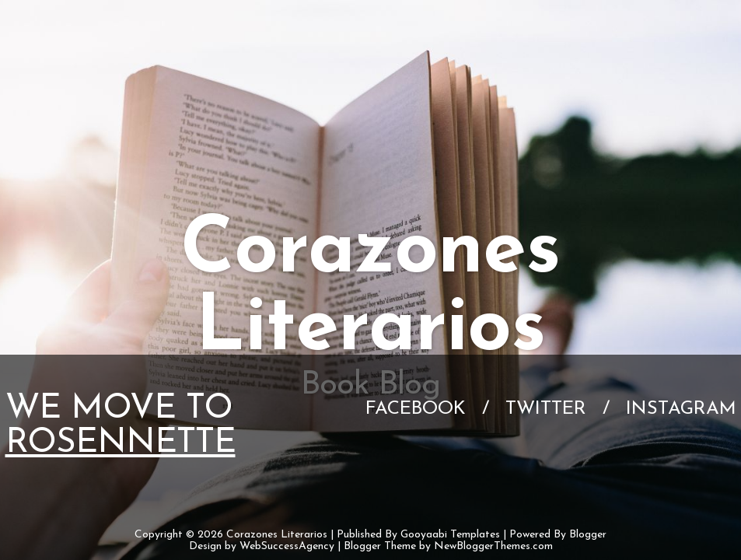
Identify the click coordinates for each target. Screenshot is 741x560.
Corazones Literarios (277, 535)
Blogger (588, 535)
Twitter (546, 409)
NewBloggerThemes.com (493, 546)
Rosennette (121, 443)
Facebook (416, 409)
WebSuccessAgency (287, 546)
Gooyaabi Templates (450, 535)
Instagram (681, 409)
